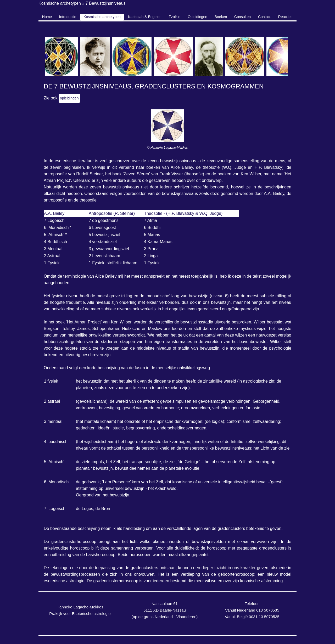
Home (47, 17)
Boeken (221, 17)
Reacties (285, 17)
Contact (264, 17)
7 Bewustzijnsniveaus (106, 3)
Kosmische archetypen (60, 3)
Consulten (242, 17)
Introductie (68, 17)
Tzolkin (175, 17)
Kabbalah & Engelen (145, 17)
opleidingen (69, 98)
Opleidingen (197, 17)
